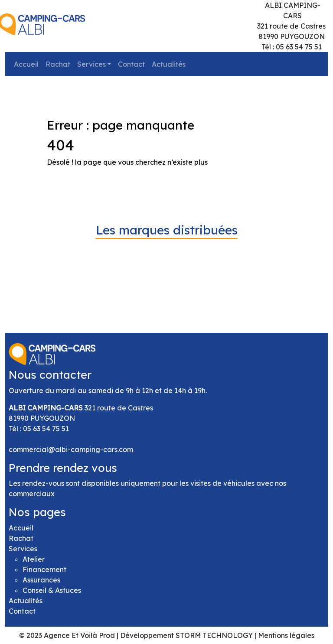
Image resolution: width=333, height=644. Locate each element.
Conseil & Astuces (52, 590)
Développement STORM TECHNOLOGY (186, 635)
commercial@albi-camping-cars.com (71, 449)
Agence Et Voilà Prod (79, 635)
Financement (44, 569)
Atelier (34, 559)
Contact (131, 64)
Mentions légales (286, 635)
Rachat (58, 64)
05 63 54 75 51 (46, 429)
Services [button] (91, 64)
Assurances (41, 580)
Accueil (26, 64)
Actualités (169, 64)
